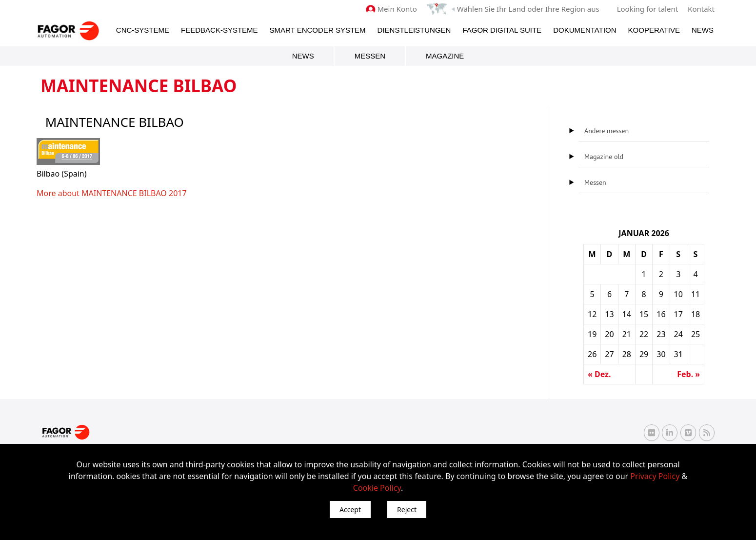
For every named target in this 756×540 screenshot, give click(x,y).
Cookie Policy (377, 488)
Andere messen (607, 131)
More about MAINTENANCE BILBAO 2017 (112, 193)
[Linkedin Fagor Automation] (670, 433)
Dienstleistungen (414, 30)
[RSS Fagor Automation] (707, 433)
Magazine (445, 56)
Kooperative (654, 30)
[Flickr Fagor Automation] (652, 433)
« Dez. (599, 374)
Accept (350, 510)
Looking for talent (647, 9)
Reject (407, 510)
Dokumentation (585, 30)
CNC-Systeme (143, 30)
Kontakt (701, 9)
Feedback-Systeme (219, 30)
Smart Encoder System (318, 30)
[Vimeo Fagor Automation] (688, 433)
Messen (370, 56)
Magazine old (604, 157)
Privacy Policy (655, 476)
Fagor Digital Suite (502, 30)
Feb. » (688, 374)
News (703, 30)
